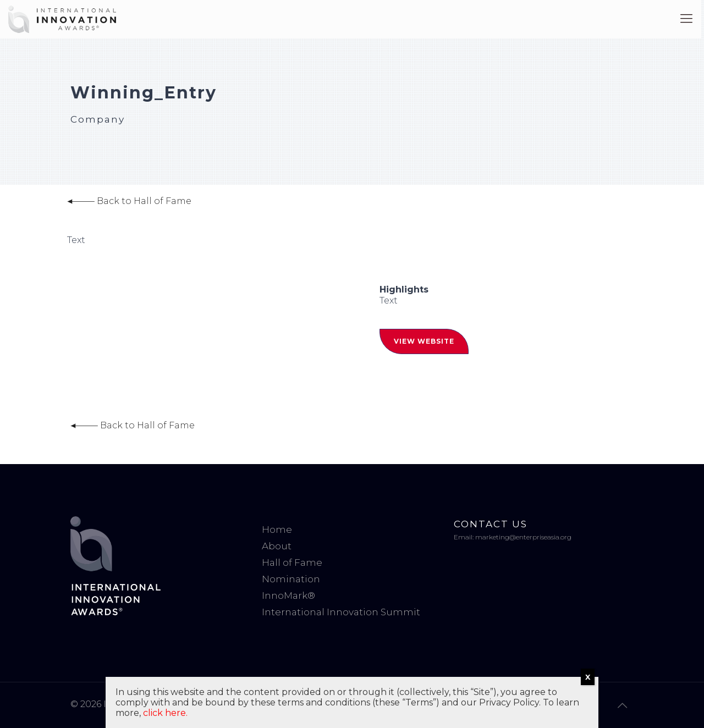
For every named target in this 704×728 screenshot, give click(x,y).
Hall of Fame (292, 562)
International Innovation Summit (341, 612)
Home (277, 530)
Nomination (291, 579)
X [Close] (588, 677)
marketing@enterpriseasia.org (523, 537)
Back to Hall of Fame (129, 201)
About (277, 546)
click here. (165, 713)
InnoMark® (288, 595)
